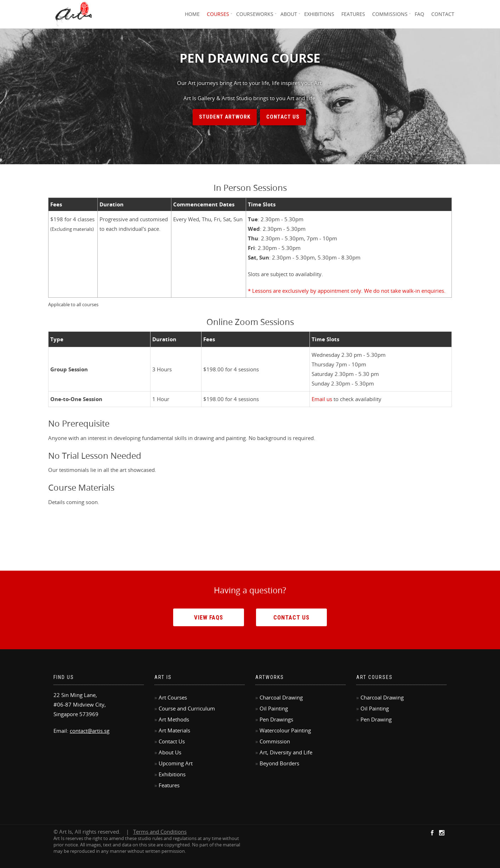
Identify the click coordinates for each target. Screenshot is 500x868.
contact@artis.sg (90, 731)
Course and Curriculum (187, 708)
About (289, 14)
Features (353, 14)
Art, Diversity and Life (286, 752)
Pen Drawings (276, 719)
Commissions (390, 14)
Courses (218, 14)
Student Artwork (225, 117)
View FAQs (209, 617)
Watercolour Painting (285, 730)
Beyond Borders (279, 763)
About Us (170, 752)
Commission (275, 741)
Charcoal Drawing (281, 697)
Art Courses (173, 697)
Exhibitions (319, 14)
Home (192, 14)
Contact (443, 14)
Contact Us (283, 117)
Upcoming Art (176, 763)
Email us (322, 399)
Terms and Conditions (160, 832)
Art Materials (174, 730)
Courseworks (255, 14)
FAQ (419, 14)
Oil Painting (274, 708)
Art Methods (174, 719)
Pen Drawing (376, 719)
